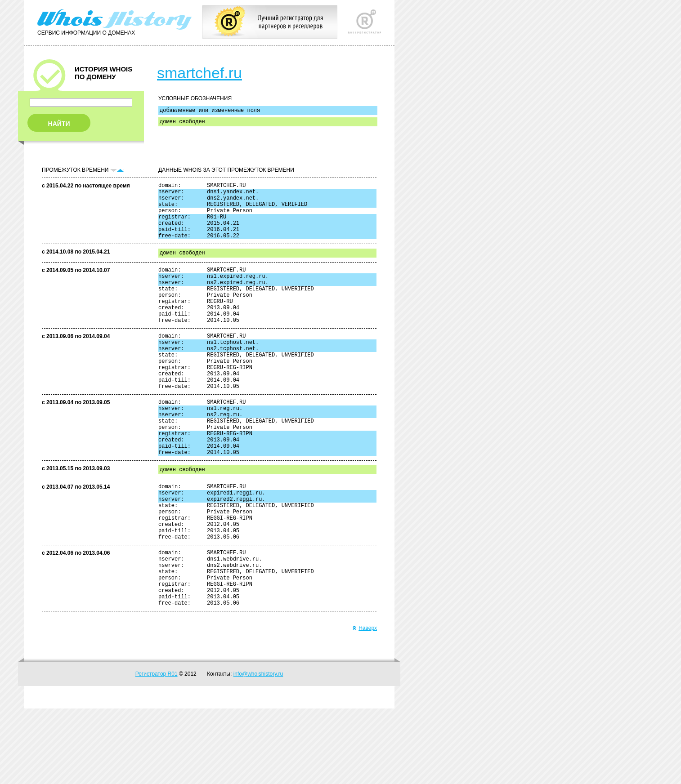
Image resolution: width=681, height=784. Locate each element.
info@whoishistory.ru (258, 749)
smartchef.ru (199, 73)
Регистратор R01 (157, 749)
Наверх (365, 704)
